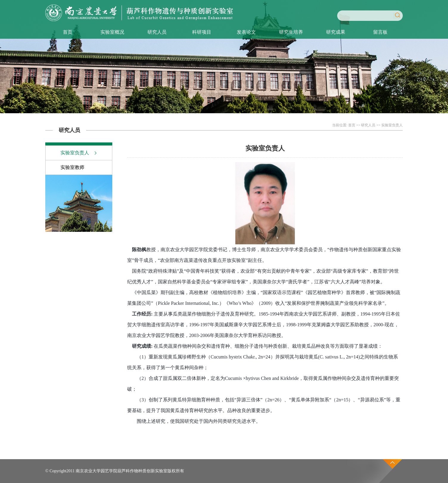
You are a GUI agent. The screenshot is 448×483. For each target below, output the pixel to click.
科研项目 (202, 32)
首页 (68, 32)
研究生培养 (291, 32)
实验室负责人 (392, 125)
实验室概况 (112, 32)
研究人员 (157, 32)
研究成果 (336, 32)
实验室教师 (72, 167)
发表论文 (246, 32)
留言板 (380, 32)
